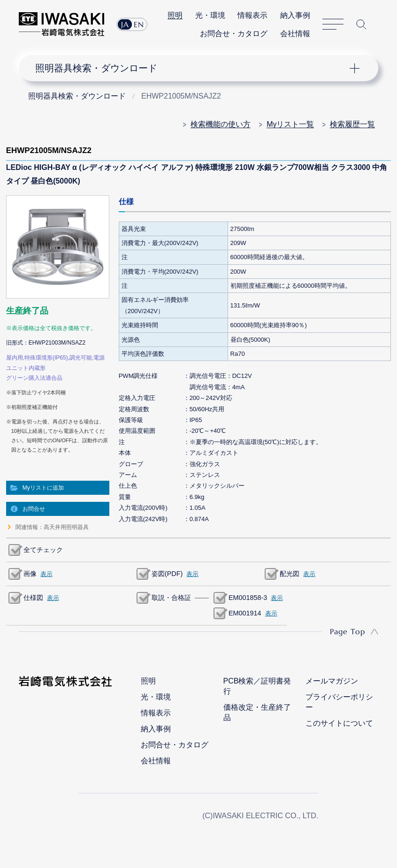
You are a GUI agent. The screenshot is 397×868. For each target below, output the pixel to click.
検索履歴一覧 (352, 124)
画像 (30, 574)
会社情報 (295, 34)
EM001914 (245, 613)
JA (125, 24)
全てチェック (43, 550)
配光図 (290, 574)
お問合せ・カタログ (234, 34)
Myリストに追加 (43, 488)
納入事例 (295, 15)
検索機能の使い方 (221, 124)
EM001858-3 (248, 598)
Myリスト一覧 (290, 124)
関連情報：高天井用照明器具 (52, 527)
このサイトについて (339, 723)
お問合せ (34, 509)
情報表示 (252, 15)
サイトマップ (333, 24)
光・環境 (210, 15)
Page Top (347, 631)
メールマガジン (332, 681)
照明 (175, 15)
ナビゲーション (191, 68)
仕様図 (33, 598)
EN (139, 24)
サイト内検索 (361, 24)
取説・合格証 (171, 598)
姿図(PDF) (167, 574)
